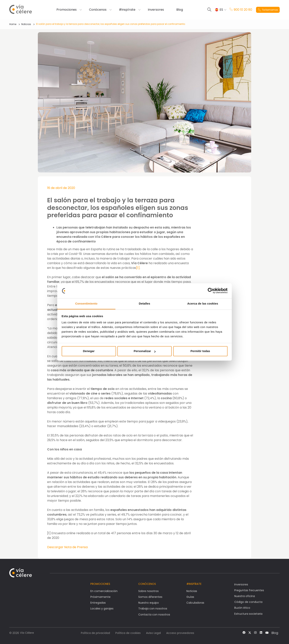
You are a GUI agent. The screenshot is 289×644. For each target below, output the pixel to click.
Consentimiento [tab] (86, 303)
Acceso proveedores (180, 633)
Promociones (67, 10)
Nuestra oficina (245, 596)
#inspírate (127, 10)
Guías (190, 597)
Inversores (156, 10)
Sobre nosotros (148, 591)
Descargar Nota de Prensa (67, 547)
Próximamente (100, 597)
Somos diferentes (150, 597)
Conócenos (98, 10)
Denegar (89, 351)
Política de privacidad (95, 633)
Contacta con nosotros (154, 615)
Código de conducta (248, 602)
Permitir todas (200, 351)
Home (13, 24)
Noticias (26, 24)
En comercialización (104, 591)
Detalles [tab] (144, 303)
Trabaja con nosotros (153, 609)
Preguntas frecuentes (249, 590)
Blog (180, 10)
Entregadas (98, 603)
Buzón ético (242, 608)
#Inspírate (194, 584)
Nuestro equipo (149, 603)
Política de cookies (128, 633)
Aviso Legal (153, 633)
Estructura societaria (248, 614)
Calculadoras (195, 603)
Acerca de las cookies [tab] (203, 303)
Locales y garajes (102, 609)
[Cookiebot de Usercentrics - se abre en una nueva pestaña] (211, 291)
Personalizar (145, 351)
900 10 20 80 (241, 10)
